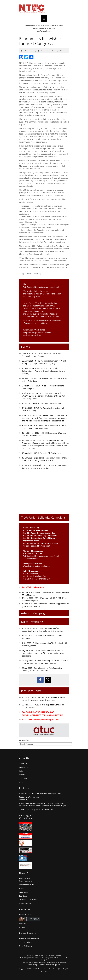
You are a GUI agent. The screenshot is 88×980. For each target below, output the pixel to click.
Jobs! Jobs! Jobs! (31, 691)
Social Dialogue (27, 942)
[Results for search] (44, 279)
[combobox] (44, 274)
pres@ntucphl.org (47, 28)
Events (25, 347)
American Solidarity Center (29, 938)
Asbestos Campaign (34, 613)
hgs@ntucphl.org (44, 31)
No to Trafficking (32, 622)
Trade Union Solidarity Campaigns (43, 517)
